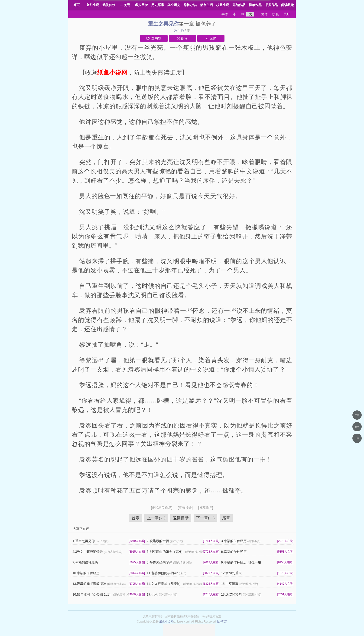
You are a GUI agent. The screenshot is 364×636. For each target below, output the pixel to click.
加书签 (154, 38)
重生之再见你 (163, 24)
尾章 (226, 518)
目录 (357, 427)
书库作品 (271, 5)
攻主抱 (179, 31)
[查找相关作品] (162, 508)
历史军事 (158, 5)
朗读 (182, 38)
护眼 (276, 14)
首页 (76, 5)
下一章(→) (205, 518)
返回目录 (181, 518)
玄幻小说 (93, 5)
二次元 (125, 5)
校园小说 (223, 5)
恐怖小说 (190, 5)
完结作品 (239, 5)
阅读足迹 (288, 5)
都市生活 (206, 5)
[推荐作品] (206, 508)
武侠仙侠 (109, 5)
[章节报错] (186, 508)
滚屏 (211, 38)
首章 (136, 518)
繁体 (264, 14)
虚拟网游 (141, 5)
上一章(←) (156, 518)
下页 (357, 415)
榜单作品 (255, 5)
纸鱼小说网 (166, 622)
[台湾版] (222, 622)
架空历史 (174, 5)
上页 (357, 438)
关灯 (287, 14)
